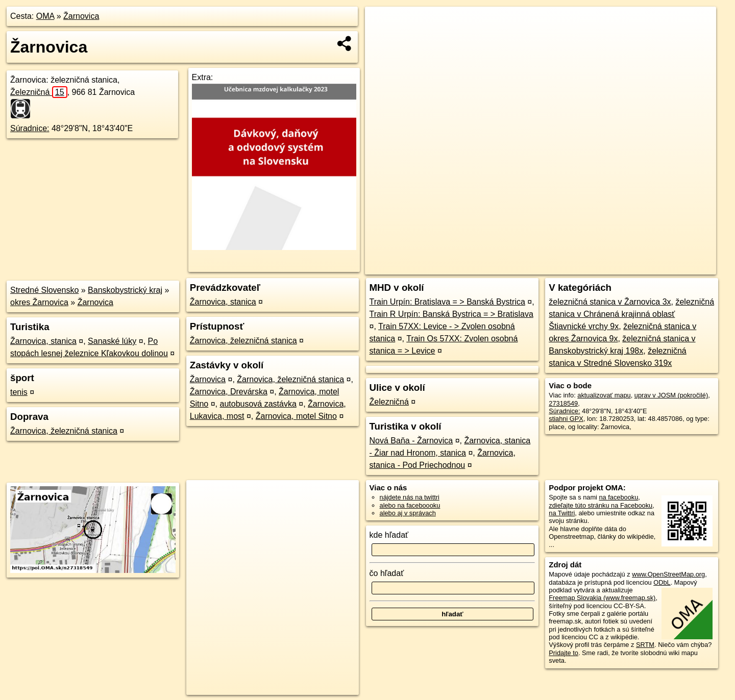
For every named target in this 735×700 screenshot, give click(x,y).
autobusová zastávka (258, 404)
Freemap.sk (599, 267)
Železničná (39, 92)
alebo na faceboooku (410, 505)
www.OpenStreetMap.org (668, 574)
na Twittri (562, 513)
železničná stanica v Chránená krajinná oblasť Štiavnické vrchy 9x (631, 314)
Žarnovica (81, 16)
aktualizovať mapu (604, 395)
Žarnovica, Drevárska (229, 392)
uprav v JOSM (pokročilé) (671, 395)
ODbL (662, 582)
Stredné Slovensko (44, 290)
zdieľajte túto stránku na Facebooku (601, 505)
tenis (19, 392)
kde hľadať (389, 535)
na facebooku (618, 497)
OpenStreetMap (547, 267)
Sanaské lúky (112, 341)
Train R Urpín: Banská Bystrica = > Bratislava (451, 314)
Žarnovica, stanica (43, 341)
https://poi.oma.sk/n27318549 (673, 267)
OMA (45, 16)
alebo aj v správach (408, 513)
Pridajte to (563, 653)
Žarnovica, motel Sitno (296, 416)
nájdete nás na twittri (410, 497)
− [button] (383, 40)
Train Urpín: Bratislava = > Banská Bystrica (447, 302)
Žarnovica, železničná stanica (64, 431)
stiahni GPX (566, 419)
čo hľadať (387, 573)
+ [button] (383, 24)
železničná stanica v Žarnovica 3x (610, 302)
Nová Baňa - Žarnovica (411, 441)
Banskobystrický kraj (125, 290)
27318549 (563, 403)
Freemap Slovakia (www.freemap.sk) (602, 598)
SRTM (645, 645)
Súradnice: (30, 128)
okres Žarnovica (39, 302)
